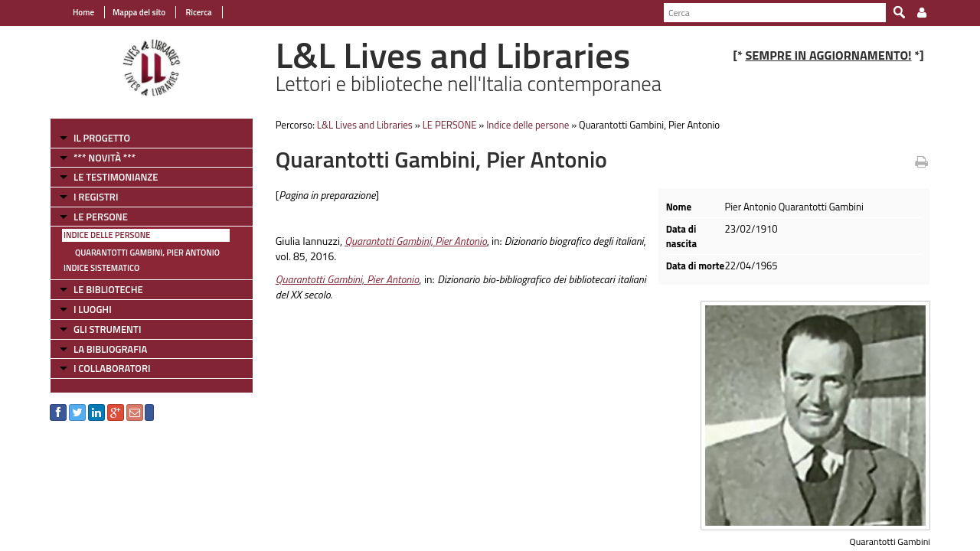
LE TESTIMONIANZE (116, 177)
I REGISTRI (96, 197)
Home (83, 12)
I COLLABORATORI (112, 368)
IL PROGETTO (102, 138)
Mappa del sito (139, 12)
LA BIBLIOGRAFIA (110, 349)
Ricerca (198, 12)
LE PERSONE (101, 217)
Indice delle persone (107, 235)
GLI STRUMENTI (107, 329)
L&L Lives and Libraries (365, 125)
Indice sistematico (101, 268)
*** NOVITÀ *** (105, 158)
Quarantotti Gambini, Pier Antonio (147, 253)
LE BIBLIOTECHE (108, 289)
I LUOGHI (93, 309)
